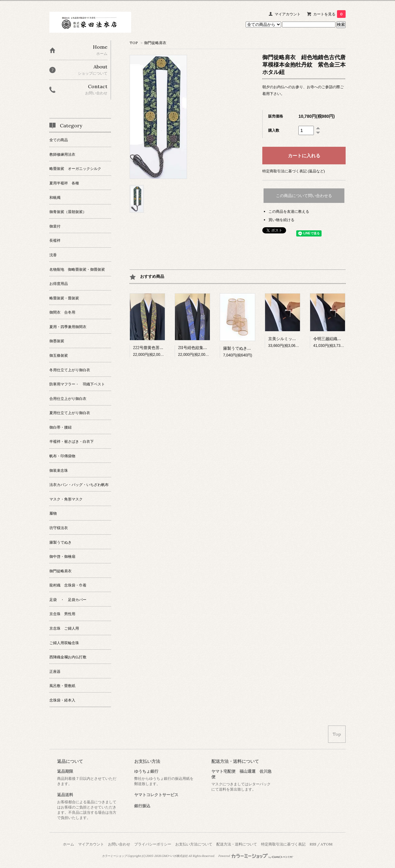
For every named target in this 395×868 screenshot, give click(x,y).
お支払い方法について (194, 844)
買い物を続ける (281, 220)
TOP (134, 43)
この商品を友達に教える (289, 211)
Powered (256, 856)
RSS (313, 844)
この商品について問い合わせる (304, 196)
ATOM (326, 844)
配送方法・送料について (237, 844)
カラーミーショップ (114, 856)
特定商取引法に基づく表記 (283, 844)
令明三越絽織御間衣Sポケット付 (343, 339)
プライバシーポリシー (153, 844)
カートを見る (329, 14)
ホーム (69, 844)
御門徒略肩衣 (155, 43)
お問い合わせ (119, 844)
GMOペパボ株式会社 (175, 856)
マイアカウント (288, 14)
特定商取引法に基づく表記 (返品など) (294, 171)
